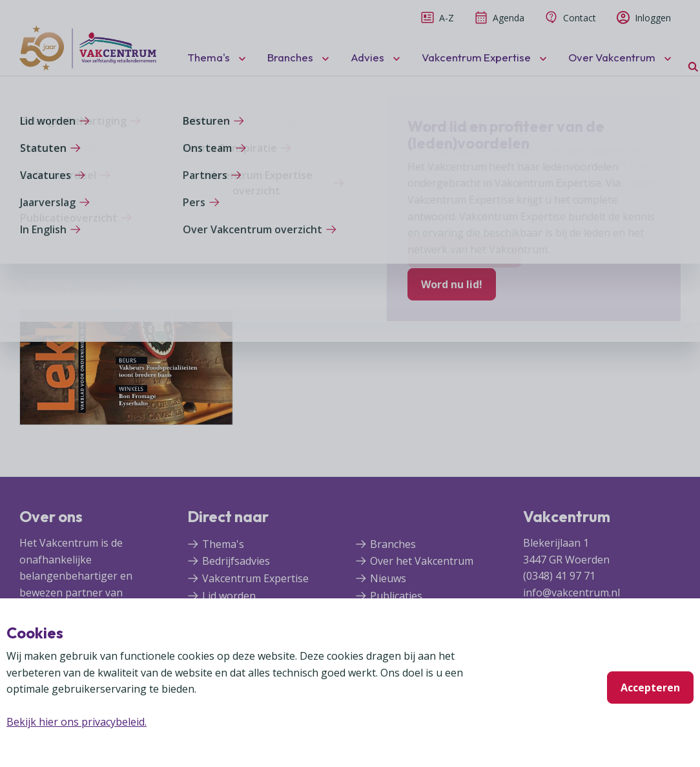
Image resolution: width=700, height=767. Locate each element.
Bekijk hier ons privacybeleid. (77, 722)
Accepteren (650, 688)
